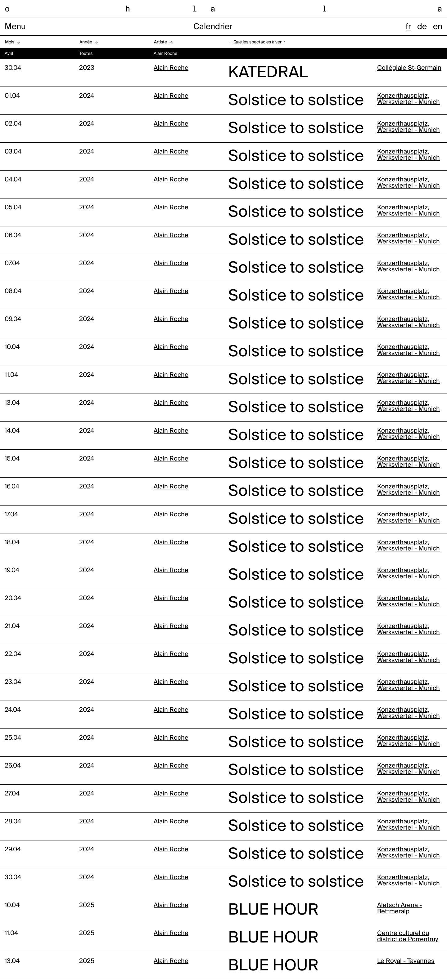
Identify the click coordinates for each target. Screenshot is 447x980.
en (438, 27)
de (422, 27)
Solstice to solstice (296, 101)
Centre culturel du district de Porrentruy (408, 937)
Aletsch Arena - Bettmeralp (400, 909)
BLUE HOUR (273, 910)
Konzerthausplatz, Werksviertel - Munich (409, 99)
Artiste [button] (160, 42)
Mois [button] (10, 42)
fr (408, 27)
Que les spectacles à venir (259, 42)
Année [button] (86, 42)
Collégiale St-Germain (409, 68)
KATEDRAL (268, 73)
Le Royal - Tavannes (406, 961)
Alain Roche (171, 68)
